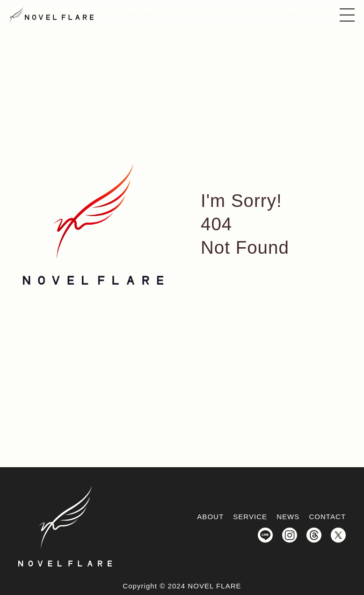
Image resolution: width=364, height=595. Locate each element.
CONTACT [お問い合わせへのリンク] (327, 517)
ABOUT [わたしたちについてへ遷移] (210, 517)
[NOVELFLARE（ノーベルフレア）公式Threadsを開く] (314, 536)
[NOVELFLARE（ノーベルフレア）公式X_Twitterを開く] (338, 536)
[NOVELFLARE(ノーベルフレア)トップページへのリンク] (51, 15)
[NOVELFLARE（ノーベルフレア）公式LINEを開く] (265, 536)
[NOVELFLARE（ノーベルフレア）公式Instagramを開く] (290, 536)
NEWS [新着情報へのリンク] (288, 517)
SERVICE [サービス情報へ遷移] (250, 517)
